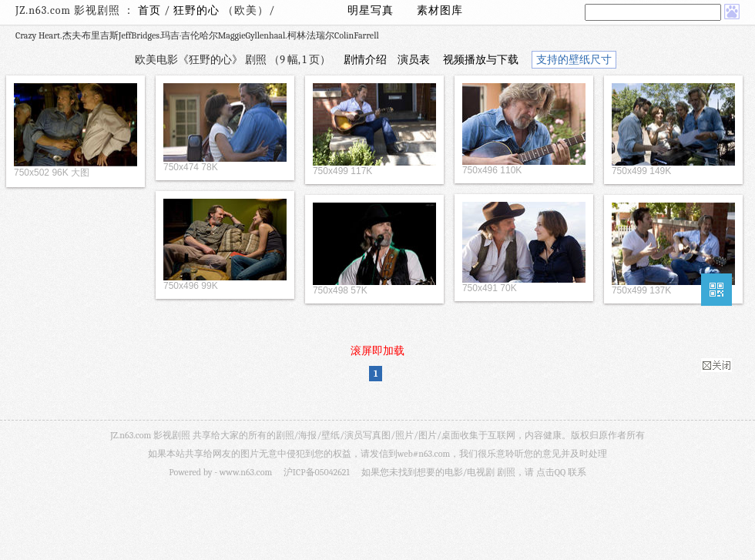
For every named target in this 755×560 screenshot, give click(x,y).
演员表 (414, 60)
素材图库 (440, 10)
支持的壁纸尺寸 (574, 60)
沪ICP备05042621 (317, 472)
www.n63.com (246, 472)
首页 (149, 10)
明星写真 (371, 10)
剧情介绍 (365, 60)
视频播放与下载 (481, 60)
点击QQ (551, 472)
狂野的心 (198, 10)
